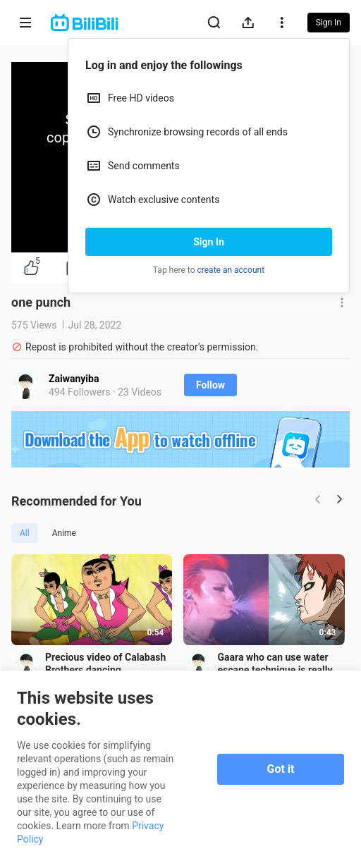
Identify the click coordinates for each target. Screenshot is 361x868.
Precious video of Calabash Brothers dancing (105, 665)
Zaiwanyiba (74, 379)
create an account (231, 270)
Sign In (209, 242)
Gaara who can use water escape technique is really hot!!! (277, 665)
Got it (281, 769)
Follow (210, 385)
